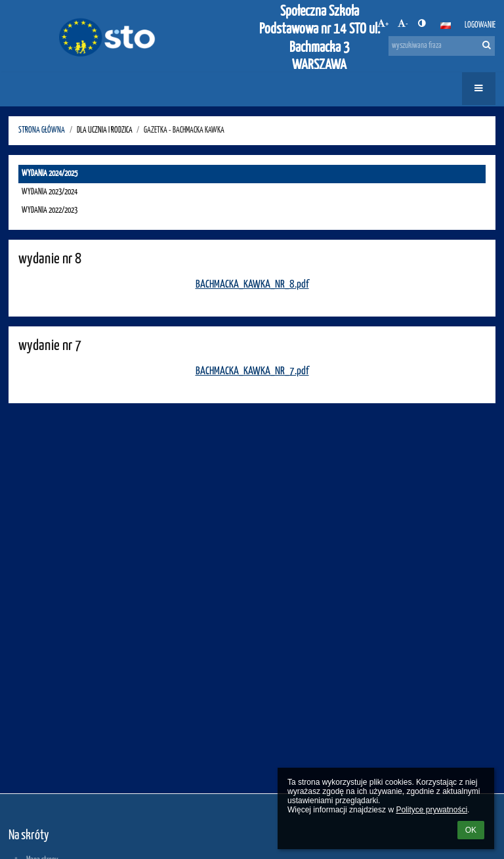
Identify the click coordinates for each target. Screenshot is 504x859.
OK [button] (471, 830)
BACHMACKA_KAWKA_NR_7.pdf (252, 371)
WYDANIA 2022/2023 (50, 210)
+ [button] (383, 24)
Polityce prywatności (431, 810)
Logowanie (480, 25)
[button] (446, 26)
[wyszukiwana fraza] (442, 46)
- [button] (403, 24)
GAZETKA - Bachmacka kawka (184, 130)
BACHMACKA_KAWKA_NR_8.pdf (252, 285)
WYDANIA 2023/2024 (50, 192)
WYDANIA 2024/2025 (50, 174)
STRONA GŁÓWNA (42, 130)
